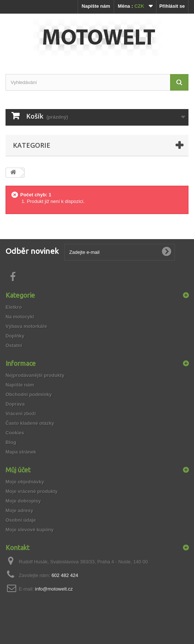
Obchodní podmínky (29, 394)
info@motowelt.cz (54, 589)
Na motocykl (20, 317)
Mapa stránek (21, 452)
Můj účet (18, 470)
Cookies (15, 433)
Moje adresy (19, 510)
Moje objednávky (25, 482)
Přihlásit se (172, 6)
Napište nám (96, 6)
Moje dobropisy (23, 501)
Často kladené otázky (30, 423)
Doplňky (15, 336)
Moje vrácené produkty (32, 491)
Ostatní (14, 345)
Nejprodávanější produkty (35, 375)
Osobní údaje (21, 520)
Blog (11, 442)
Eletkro (14, 307)
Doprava (15, 404)
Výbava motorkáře (26, 326)
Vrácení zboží (21, 414)
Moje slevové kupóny (30, 530)
